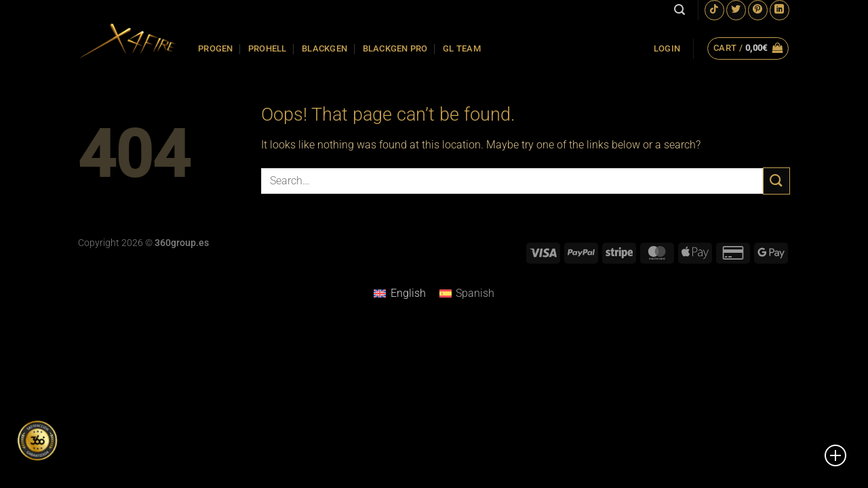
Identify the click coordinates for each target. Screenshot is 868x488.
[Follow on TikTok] (714, 10)
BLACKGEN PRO (395, 48)
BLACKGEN (324, 48)
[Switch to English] (399, 293)
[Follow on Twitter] (736, 10)
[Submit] (776, 181)
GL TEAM (462, 48)
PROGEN (216, 48)
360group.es (182, 243)
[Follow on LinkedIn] (780, 10)
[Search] (679, 10)
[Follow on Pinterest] (758, 10)
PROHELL (268, 48)
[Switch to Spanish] (467, 293)
